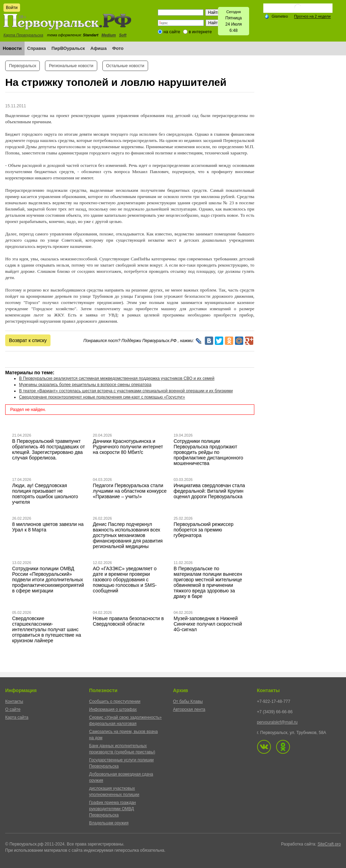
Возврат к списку (28, 340)
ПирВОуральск (68, 48)
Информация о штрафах (113, 709)
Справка (37, 48)
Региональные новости (71, 66)
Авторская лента (189, 709)
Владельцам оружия (109, 823)
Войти (12, 8)
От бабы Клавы (188, 701)
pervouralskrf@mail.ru (277, 722)
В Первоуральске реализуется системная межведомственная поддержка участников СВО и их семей (117, 378)
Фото (118, 48)
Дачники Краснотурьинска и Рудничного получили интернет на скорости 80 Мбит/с (128, 447)
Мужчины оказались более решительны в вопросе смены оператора (85, 385)
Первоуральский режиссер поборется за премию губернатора (204, 530)
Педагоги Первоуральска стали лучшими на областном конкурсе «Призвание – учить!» (130, 491)
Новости (12, 48)
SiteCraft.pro (329, 844)
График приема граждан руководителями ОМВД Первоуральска (113, 809)
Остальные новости (125, 66)
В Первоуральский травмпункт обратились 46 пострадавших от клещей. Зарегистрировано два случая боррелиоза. (49, 449)
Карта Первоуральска (23, 35)
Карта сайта (17, 717)
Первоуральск (22, 66)
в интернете (200, 32)
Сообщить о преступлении (115, 701)
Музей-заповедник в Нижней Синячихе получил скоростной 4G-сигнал (208, 624)
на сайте (172, 32)
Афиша (98, 48)
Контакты (14, 701)
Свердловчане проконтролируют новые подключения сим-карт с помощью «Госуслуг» (102, 397)
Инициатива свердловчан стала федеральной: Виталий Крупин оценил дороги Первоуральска (209, 491)
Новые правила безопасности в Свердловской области (128, 621)
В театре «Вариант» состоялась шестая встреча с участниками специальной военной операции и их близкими (126, 391)
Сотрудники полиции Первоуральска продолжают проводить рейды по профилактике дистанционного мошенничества (208, 452)
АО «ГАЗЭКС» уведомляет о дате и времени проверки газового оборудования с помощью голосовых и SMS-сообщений (125, 580)
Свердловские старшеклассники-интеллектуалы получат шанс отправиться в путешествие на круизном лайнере (47, 629)
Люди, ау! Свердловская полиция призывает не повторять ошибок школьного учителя (45, 494)
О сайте (13, 709)
